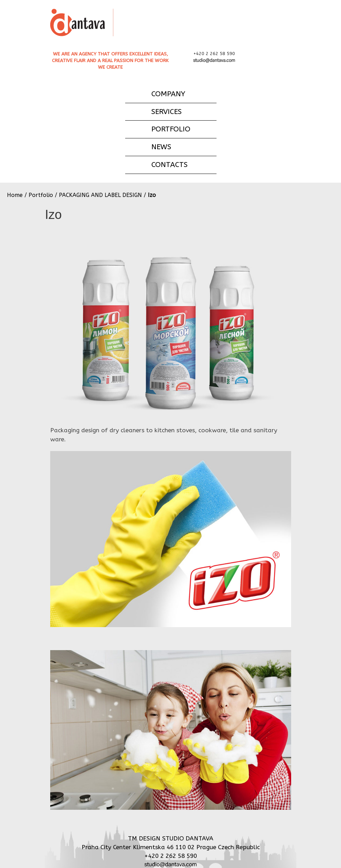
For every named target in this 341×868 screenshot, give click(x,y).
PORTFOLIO (171, 129)
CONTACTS (169, 165)
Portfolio (41, 195)
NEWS (161, 147)
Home (15, 195)
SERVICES (166, 112)
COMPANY (168, 94)
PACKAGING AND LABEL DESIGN (100, 195)
